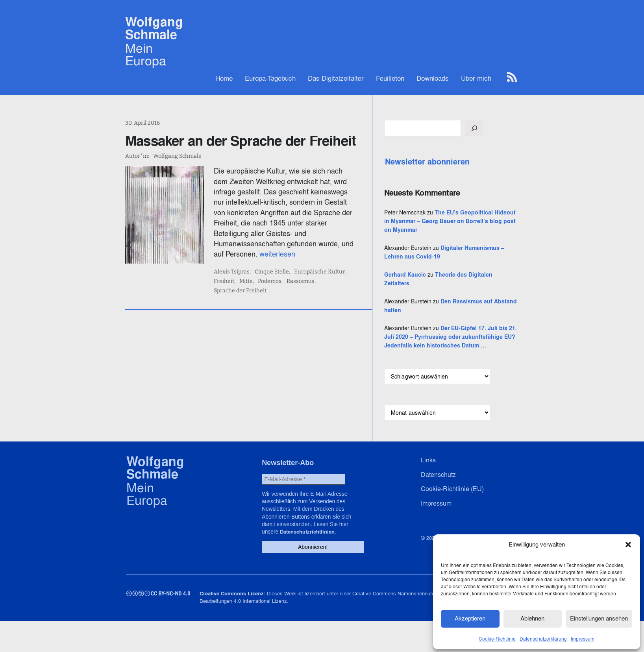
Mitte (233, 260)
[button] (628, 544)
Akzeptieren (470, 618)
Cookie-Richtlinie (497, 638)
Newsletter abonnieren (467, 162)
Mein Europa (146, 54)
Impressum (583, 638)
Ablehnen (532, 618)
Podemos (257, 260)
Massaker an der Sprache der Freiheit (241, 140)
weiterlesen (359, 234)
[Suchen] (514, 128)
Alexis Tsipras (245, 251)
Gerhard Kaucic (444, 292)
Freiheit (373, 251)
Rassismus (288, 260)
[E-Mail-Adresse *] (302, 514)
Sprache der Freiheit (333, 260)
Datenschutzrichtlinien (324, 557)
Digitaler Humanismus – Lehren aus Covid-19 (469, 265)
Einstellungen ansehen (599, 618)
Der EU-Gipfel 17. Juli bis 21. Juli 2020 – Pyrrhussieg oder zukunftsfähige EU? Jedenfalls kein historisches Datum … (470, 363)
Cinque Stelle (285, 251)
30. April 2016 (142, 123)
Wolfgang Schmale (154, 28)
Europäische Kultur (332, 251)
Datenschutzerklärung (543, 638)
